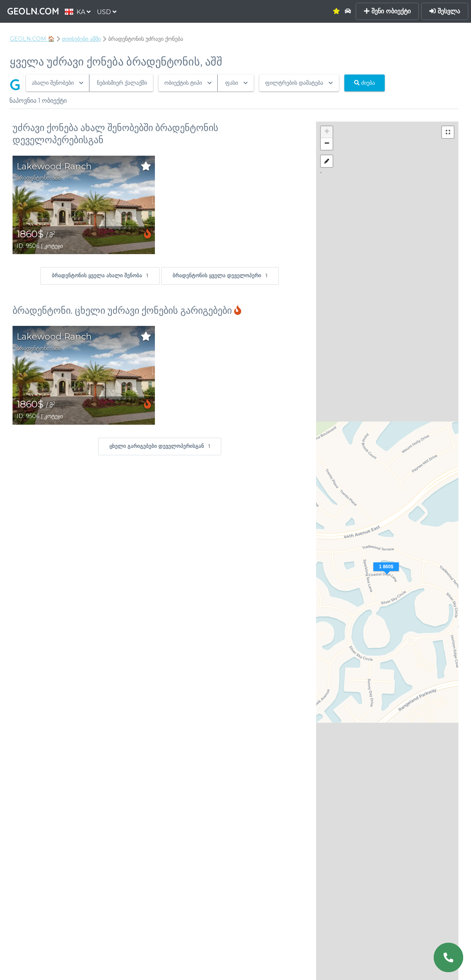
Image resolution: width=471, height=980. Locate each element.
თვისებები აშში (81, 39)
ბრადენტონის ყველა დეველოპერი (220, 276)
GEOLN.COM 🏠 (32, 39)
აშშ (56, 178)
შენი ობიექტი (387, 11)
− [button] (327, 144)
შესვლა (445, 11)
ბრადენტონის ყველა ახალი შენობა (100, 276)
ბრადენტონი (33, 178)
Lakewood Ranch (54, 166)
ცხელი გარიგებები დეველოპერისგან (160, 446)
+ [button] (327, 132)
